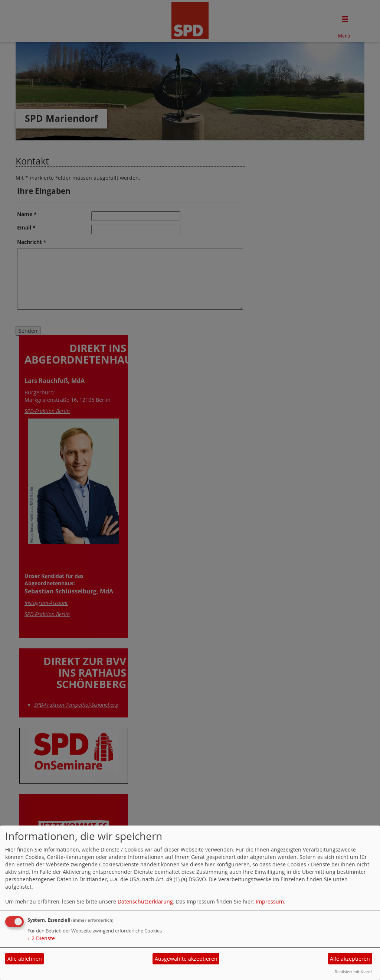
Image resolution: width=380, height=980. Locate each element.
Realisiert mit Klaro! (353, 972)
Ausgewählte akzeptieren (186, 959)
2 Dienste (41, 938)
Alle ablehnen (25, 959)
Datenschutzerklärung (145, 901)
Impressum (270, 901)
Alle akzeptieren (350, 959)
